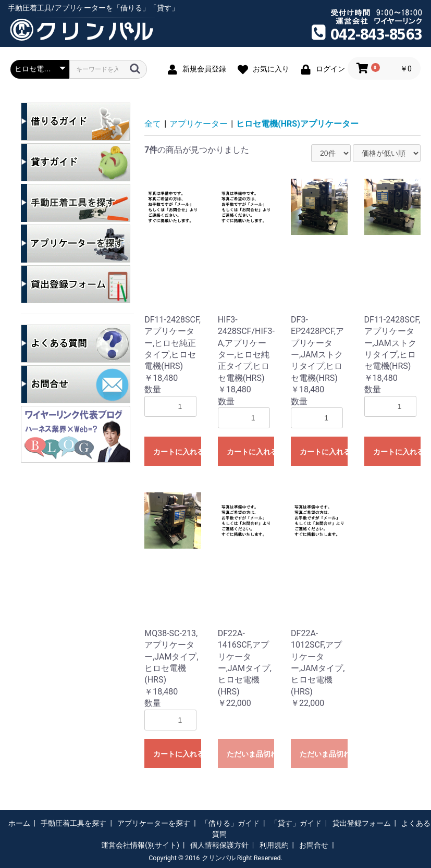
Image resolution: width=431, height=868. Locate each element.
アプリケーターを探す (154, 823)
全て (153, 124)
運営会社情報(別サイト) (140, 845)
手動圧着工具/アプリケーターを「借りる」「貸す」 (93, 8)
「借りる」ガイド (230, 823)
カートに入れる (177, 452)
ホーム (19, 823)
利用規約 (274, 845)
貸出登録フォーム (362, 823)
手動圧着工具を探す (73, 823)
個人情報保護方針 (219, 845)
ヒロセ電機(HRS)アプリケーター (297, 124)
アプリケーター (199, 124)
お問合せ (314, 845)
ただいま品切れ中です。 (250, 754)
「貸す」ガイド (296, 823)
